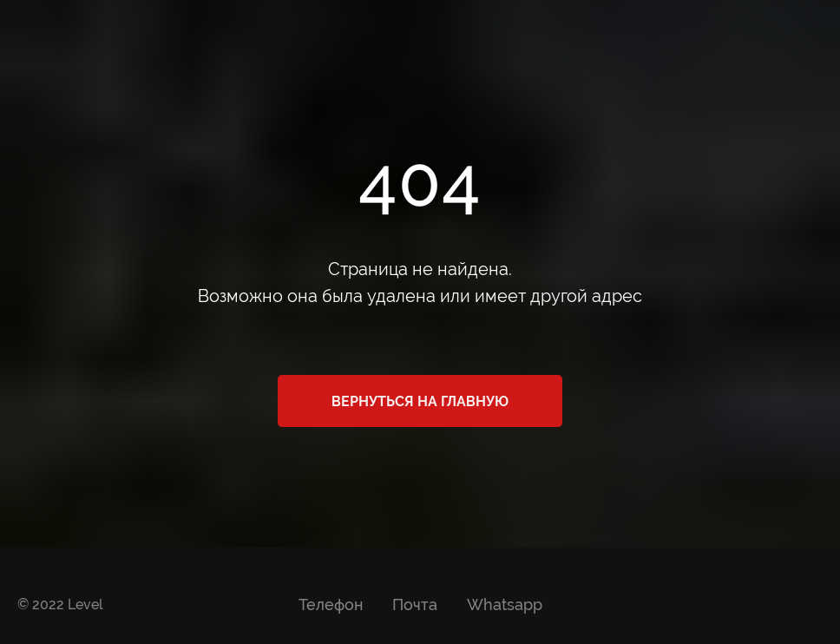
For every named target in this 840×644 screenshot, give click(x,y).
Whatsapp (505, 605)
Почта (415, 605)
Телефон (331, 605)
